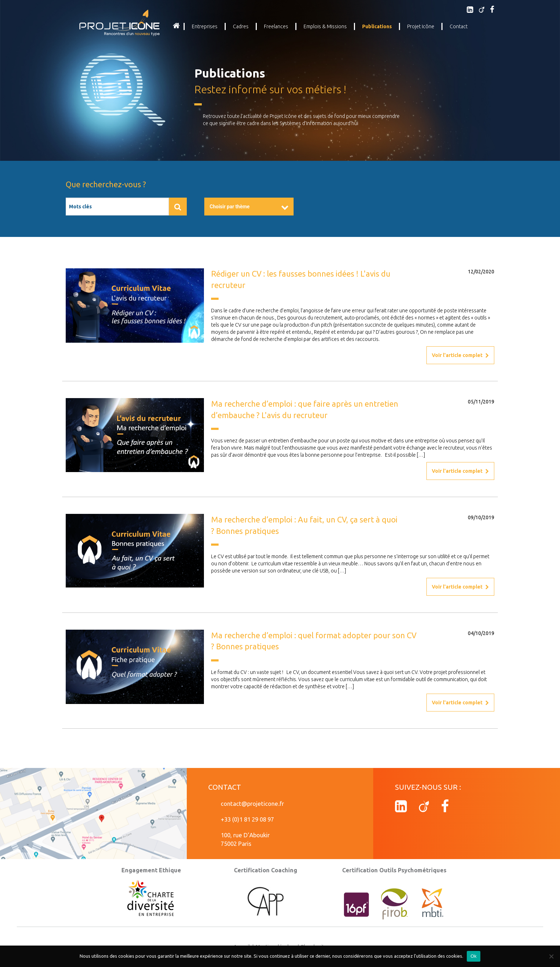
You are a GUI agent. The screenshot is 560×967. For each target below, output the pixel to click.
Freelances (276, 26)
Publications (377, 26)
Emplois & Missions (325, 26)
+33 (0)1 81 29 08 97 (247, 819)
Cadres (241, 26)
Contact (459, 26)
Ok (473, 956)
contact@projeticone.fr (252, 804)
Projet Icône (421, 26)
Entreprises (205, 26)
